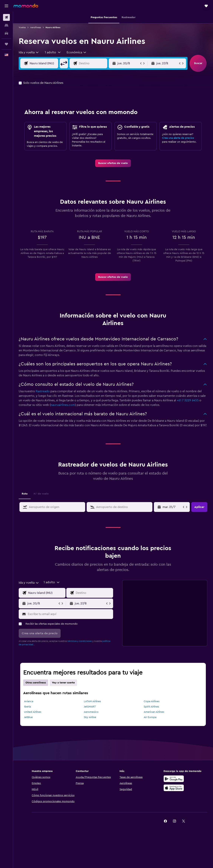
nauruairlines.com (63, 405)
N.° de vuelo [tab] (41, 494)
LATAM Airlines (92, 701)
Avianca (29, 701)
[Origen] (43, 63)
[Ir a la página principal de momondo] (26, 6)
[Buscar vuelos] (6, 17)
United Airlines (33, 712)
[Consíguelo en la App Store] (174, 788)
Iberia (27, 707)
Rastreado (43, 391)
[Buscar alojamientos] (6, 25)
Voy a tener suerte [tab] (63, 683)
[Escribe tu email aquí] (70, 614)
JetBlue (28, 717)
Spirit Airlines (151, 707)
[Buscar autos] (6, 33)
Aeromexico (91, 712)
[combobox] (29, 52)
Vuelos (22, 27)
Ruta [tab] (25, 494)
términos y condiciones (80, 641)
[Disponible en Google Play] (174, 779)
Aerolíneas (36, 27)
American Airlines (154, 712)
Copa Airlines (152, 701)
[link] (113, 163)
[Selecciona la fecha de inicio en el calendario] (172, 507)
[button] (6, 6)
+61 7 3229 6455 (188, 400)
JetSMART (90, 707)
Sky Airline (90, 717)
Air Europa (150, 717)
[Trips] (6, 44)
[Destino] (92, 63)
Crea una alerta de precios (178, 138)
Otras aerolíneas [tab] (36, 683)
